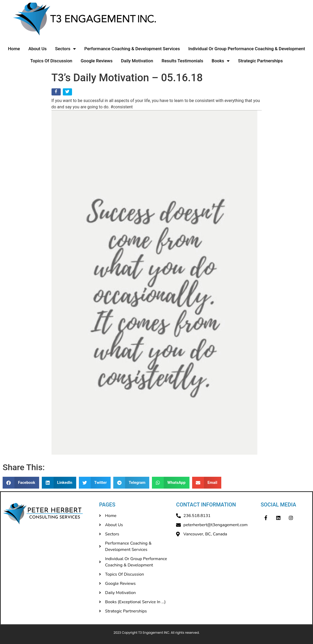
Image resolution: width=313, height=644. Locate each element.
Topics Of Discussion (51, 61)
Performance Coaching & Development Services (132, 49)
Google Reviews (97, 61)
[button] (21, 483)
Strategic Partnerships (260, 61)
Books (221, 61)
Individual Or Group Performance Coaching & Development (247, 49)
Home (14, 49)
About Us (38, 49)
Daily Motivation (137, 61)
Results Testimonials (183, 61)
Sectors (66, 49)
